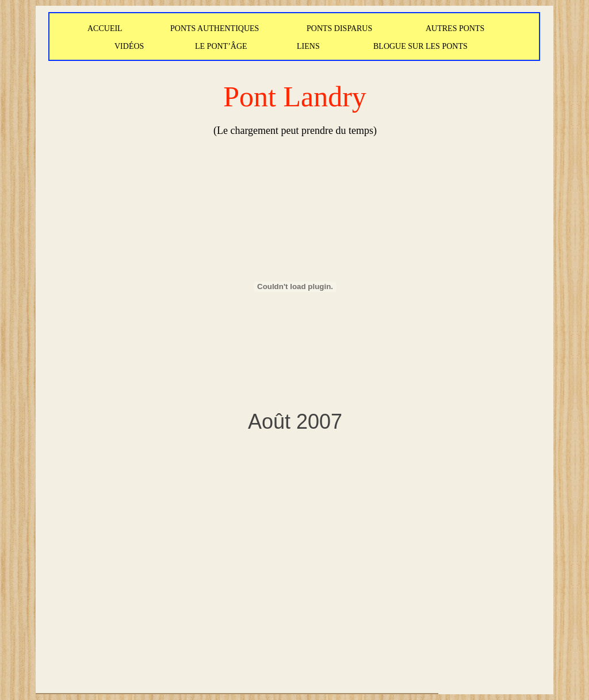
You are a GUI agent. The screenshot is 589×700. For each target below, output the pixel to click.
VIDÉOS (129, 46)
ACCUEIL (105, 28)
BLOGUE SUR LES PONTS (420, 46)
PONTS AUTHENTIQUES (215, 28)
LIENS (308, 46)
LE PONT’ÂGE (221, 46)
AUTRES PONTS (455, 28)
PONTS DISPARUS (339, 28)
